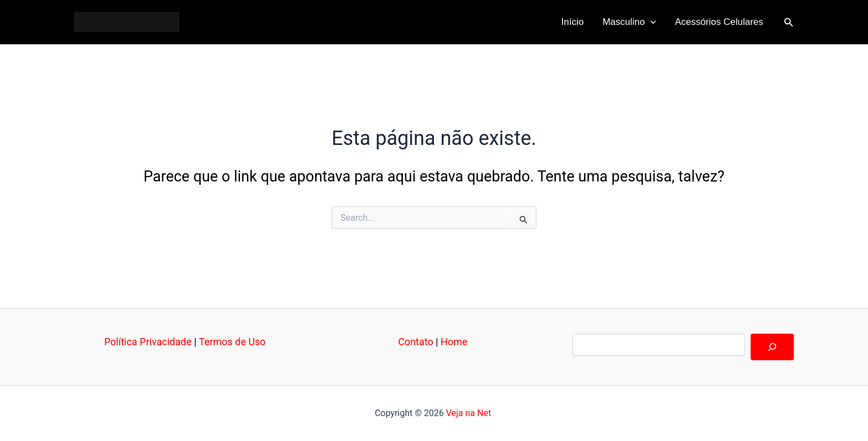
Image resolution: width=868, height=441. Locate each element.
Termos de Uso (232, 342)
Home (454, 342)
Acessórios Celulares (719, 22)
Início (573, 22)
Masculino (629, 22)
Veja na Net (469, 413)
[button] (789, 22)
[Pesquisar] (772, 347)
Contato (416, 342)
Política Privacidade (148, 342)
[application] (650, 22)
